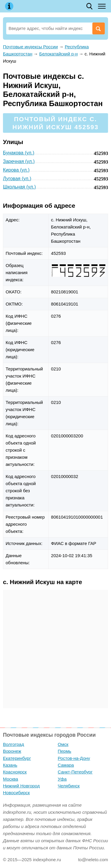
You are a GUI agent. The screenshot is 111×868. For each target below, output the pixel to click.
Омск (63, 744)
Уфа (62, 779)
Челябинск (69, 786)
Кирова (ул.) (16, 170)
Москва (11, 779)
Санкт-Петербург (75, 772)
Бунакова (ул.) (19, 153)
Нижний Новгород (21, 786)
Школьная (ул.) (19, 187)
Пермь (65, 751)
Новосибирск (16, 793)
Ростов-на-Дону (74, 758)
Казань (10, 765)
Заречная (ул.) (19, 161)
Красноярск (15, 772)
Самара (66, 765)
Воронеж (12, 751)
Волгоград (13, 744)
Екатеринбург (17, 758)
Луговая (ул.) (17, 179)
